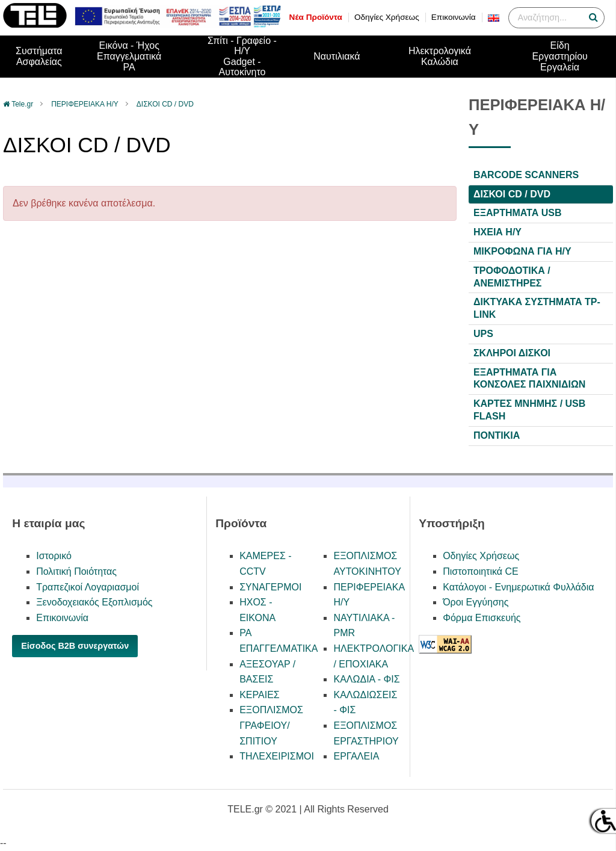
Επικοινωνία (454, 17)
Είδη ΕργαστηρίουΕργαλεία (559, 56)
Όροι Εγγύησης (476, 602)
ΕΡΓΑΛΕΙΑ (356, 756)
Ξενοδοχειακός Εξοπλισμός (94, 602)
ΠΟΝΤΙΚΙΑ (497, 435)
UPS (483, 334)
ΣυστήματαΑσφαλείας (39, 56)
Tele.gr (22, 104)
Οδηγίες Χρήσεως (387, 17)
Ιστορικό (54, 556)
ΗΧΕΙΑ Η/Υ (497, 232)
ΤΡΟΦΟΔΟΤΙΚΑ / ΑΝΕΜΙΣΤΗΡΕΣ (512, 277)
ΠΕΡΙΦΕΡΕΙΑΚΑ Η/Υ (85, 104)
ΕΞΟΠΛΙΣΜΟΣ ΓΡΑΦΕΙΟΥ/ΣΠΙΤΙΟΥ (271, 725)
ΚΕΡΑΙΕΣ (260, 695)
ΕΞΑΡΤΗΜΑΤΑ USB (517, 213)
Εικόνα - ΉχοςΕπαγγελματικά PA (129, 56)
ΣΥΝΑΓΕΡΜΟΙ (270, 587)
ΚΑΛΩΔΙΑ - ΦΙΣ (366, 679)
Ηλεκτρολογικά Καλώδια (440, 56)
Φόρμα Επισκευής (482, 618)
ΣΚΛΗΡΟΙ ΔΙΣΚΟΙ (512, 353)
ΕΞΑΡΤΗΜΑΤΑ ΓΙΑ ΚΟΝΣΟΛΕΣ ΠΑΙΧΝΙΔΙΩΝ (529, 379)
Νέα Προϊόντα (316, 17)
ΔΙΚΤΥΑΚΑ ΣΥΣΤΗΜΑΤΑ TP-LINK (537, 308)
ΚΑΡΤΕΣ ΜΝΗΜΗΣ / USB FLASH (529, 410)
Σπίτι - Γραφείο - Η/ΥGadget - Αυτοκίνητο (242, 57)
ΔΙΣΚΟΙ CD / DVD (165, 104)
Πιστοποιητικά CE (481, 571)
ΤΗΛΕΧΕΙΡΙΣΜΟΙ (277, 756)
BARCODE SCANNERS (526, 175)
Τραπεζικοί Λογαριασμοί (88, 587)
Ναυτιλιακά (337, 56)
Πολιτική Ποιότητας (76, 571)
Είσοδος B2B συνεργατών (75, 646)
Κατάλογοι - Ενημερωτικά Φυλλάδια (518, 587)
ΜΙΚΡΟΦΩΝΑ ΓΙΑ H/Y (522, 251)
